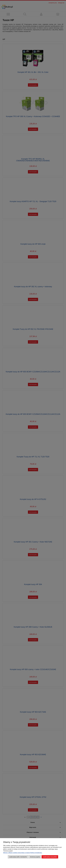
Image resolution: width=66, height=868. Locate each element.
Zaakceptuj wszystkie (50, 857)
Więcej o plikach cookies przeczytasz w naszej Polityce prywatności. (23, 853)
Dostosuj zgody (35, 857)
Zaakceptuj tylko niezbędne (18, 857)
